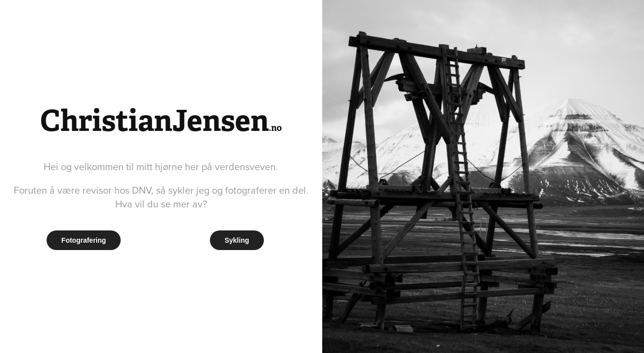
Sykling (237, 240)
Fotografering (84, 240)
